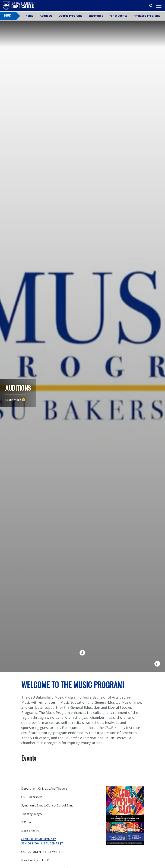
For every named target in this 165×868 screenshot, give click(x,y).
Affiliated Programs (147, 16)
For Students (118, 16)
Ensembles (96, 16)
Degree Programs (70, 16)
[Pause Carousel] (157, 664)
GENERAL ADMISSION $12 (39, 839)
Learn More (13, 400)
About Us (46, 16)
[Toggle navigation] (158, 6)
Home (29, 16)
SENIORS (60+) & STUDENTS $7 (42, 843)
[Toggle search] (151, 6)
